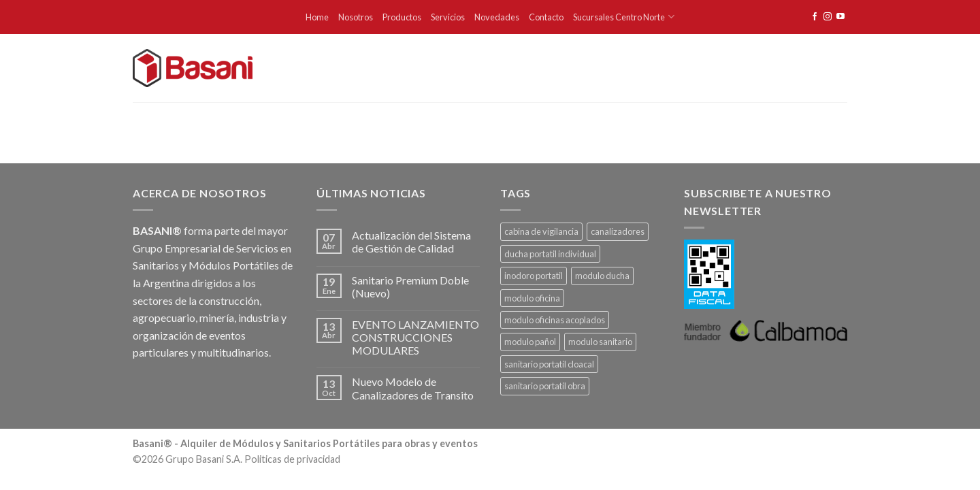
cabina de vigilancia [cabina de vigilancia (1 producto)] (541, 231)
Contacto (546, 17)
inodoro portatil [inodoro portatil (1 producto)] (534, 276)
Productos (402, 17)
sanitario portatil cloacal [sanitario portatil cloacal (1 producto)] (549, 364)
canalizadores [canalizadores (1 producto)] (618, 231)
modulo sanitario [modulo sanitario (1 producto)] (600, 342)
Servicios (448, 17)
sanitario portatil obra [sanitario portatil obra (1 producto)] (545, 386)
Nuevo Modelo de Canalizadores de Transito (413, 388)
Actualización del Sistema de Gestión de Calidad (411, 242)
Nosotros (356, 17)
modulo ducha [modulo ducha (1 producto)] (602, 276)
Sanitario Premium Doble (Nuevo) (410, 287)
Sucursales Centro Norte (623, 17)
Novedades (497, 17)
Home (317, 17)
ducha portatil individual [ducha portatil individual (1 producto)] (550, 254)
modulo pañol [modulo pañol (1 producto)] (530, 342)
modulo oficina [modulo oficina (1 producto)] (532, 298)
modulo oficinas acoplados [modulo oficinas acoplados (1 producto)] (555, 320)
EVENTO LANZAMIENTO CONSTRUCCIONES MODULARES (415, 337)
